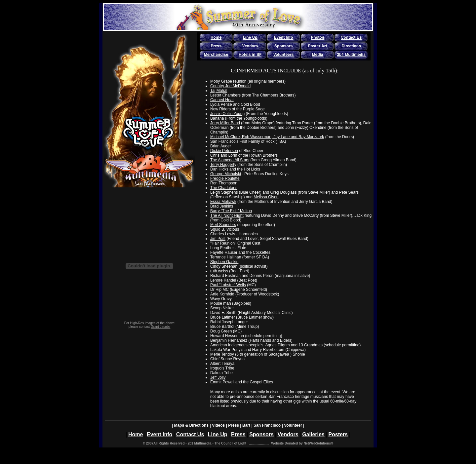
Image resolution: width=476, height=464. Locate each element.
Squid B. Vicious (225, 229)
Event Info (159, 434)
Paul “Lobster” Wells (228, 285)
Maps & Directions (191, 425)
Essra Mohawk (223, 202)
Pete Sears (349, 192)
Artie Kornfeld (222, 294)
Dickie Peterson (224, 151)
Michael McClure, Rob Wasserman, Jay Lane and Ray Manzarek (267, 137)
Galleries (313, 434)
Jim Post (218, 239)
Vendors (288, 434)
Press (234, 425)
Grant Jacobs (160, 327)
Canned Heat (222, 100)
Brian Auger (221, 146)
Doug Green (221, 331)
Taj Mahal (219, 91)
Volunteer (293, 425)
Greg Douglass (283, 192)
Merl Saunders (223, 225)
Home (136, 434)
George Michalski (226, 174)
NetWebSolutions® (318, 443)
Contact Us (190, 434)
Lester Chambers (225, 95)
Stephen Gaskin (224, 262)
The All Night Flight (227, 215)
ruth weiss (219, 271)
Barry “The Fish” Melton (231, 211)
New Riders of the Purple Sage (238, 109)
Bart (246, 425)
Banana (217, 118)
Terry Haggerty (223, 165)
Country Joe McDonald (230, 86)
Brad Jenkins (222, 206)
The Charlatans (224, 188)
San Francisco (267, 425)
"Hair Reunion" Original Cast (235, 243)
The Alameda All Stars (230, 160)
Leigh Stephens (224, 192)
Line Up (218, 434)
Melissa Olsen (266, 197)
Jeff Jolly (218, 377)
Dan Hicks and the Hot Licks (235, 169)
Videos (218, 425)
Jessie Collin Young (227, 114)
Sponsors (261, 434)
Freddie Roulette (225, 178)
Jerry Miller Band (225, 123)
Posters (338, 434)
